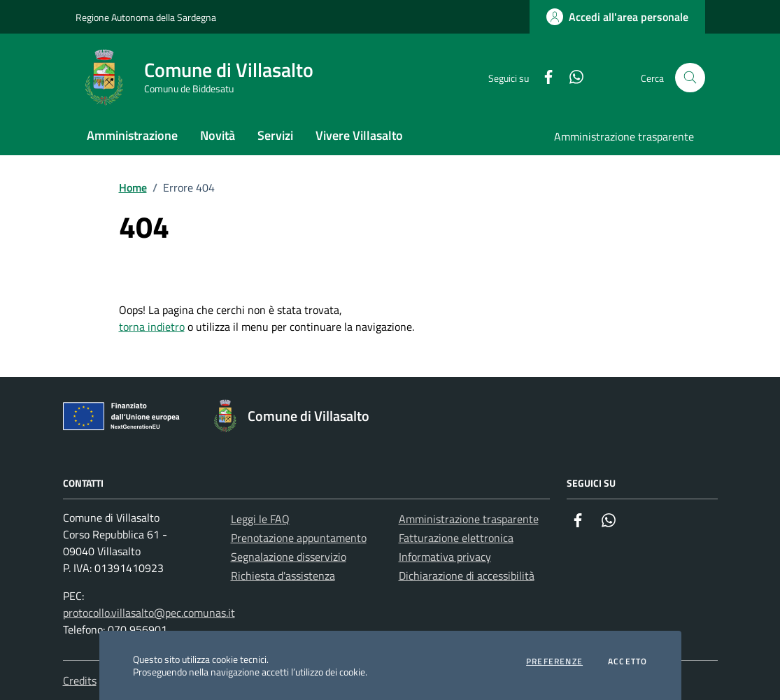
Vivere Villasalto (359, 135)
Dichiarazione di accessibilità (467, 576)
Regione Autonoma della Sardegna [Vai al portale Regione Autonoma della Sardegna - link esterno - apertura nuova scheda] (146, 17)
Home (133, 187)
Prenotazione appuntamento (299, 538)
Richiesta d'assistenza (283, 576)
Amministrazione (132, 135)
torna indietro (152, 327)
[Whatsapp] (571, 78)
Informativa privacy (445, 557)
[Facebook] (543, 78)
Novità (218, 135)
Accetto (627, 662)
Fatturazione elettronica (456, 538)
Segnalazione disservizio (289, 557)
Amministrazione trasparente (624, 136)
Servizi (275, 135)
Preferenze (554, 662)
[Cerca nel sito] (690, 78)
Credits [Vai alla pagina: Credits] (80, 680)
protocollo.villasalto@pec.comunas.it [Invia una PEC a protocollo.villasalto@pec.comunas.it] (149, 613)
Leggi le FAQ (260, 519)
